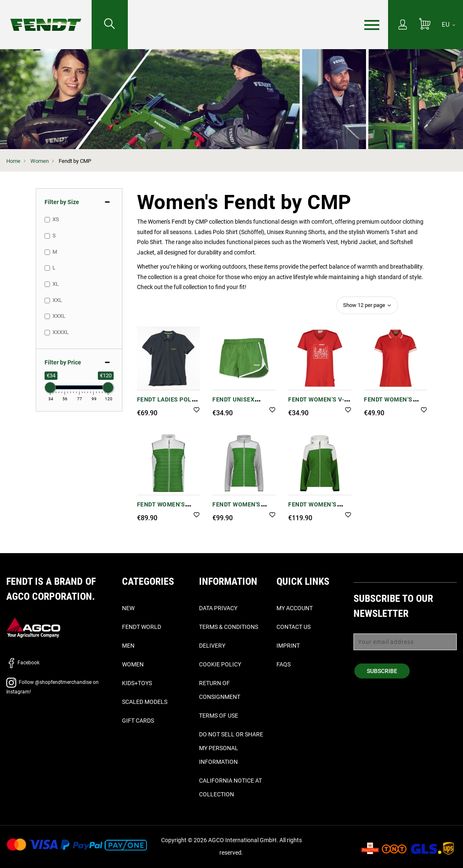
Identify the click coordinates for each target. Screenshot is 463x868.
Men (128, 646)
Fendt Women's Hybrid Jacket (236, 509)
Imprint (288, 646)
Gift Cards (138, 721)
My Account (295, 608)
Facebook (23, 663)
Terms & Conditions (229, 627)
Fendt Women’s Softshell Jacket (318, 509)
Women (40, 161)
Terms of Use (219, 716)
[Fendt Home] (46, 16)
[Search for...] (110, 25)
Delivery (212, 646)
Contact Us (294, 627)
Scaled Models (145, 702)
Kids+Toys (137, 683)
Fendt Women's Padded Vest (161, 509)
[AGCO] (33, 627)
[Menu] (372, 25)
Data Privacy (218, 608)
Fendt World (142, 627)
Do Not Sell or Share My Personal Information (231, 748)
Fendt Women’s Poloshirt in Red (391, 404)
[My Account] (403, 25)
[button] (197, 410)
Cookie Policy (220, 664)
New (128, 608)
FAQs (284, 664)
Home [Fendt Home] (13, 161)
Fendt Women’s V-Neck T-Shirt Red (316, 404)
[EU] (448, 25)
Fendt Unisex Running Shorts (239, 404)
